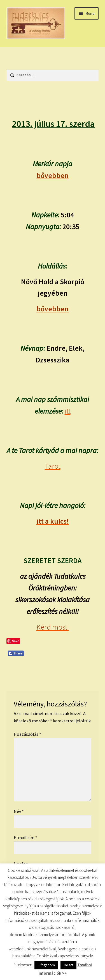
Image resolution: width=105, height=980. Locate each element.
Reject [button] (68, 965)
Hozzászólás (27, 734)
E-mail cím (25, 837)
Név (19, 811)
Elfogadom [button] (46, 965)
